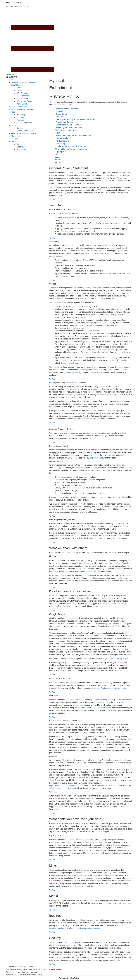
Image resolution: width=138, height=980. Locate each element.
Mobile (52, 372)
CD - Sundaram (23, 98)
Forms (59, 133)
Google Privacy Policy (88, 571)
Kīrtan (19, 90)
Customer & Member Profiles (69, 125)
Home (14, 80)
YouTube (69, 606)
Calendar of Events (19, 107)
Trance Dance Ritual (25, 131)
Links (57, 154)
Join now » (24, 7)
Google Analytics (63, 138)
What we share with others (67, 130)
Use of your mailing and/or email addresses (75, 119)
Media (57, 157)
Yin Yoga (20, 117)
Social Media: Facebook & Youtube (71, 146)
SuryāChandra (17, 85)
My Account (21, 150)
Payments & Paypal (64, 122)
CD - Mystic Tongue (25, 101)
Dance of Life (22, 128)
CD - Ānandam (23, 93)
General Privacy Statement (67, 109)
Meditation (21, 120)
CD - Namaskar (23, 96)
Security (58, 162)
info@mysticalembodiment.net (93, 928)
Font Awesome (62, 141)
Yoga (13, 112)
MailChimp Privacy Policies (99, 708)
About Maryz (16, 136)
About (19, 88)
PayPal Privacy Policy (95, 458)
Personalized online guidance (23, 133)
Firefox (109, 370)
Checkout (20, 147)
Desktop (124, 370)
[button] (11, 77)
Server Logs (61, 114)
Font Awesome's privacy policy (114, 688)
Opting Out (61, 152)
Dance (14, 125)
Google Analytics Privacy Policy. (115, 659)
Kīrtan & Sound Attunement (23, 109)
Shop (13, 141)
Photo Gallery (22, 104)
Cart (18, 144)
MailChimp (61, 144)
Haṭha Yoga (21, 115)
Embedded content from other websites (74, 136)
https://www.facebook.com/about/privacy (66, 786)
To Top (52, 199)
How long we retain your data (69, 127)
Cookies (59, 117)
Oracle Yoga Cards (24, 123)
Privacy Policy (42, 969)
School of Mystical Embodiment (24, 82)
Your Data (59, 111)
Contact (14, 139)
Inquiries (58, 160)
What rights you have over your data (71, 149)
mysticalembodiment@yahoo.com (63, 928)
